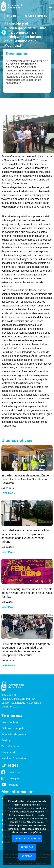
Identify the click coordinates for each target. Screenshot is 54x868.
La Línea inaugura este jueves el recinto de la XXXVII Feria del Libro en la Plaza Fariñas (27, 593)
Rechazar (27, 847)
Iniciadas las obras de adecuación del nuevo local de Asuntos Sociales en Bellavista (25, 479)
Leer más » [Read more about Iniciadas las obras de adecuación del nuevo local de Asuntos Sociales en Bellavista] (8, 493)
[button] (4, 32)
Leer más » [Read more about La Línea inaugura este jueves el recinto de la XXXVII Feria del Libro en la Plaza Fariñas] (8, 607)
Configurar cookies (27, 839)
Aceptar (27, 856)
